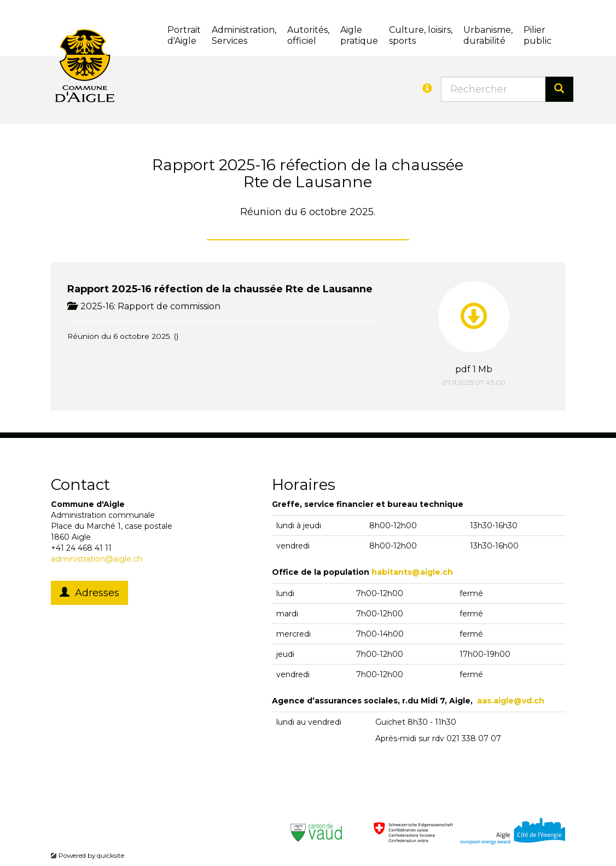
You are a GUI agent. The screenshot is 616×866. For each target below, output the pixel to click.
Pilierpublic (537, 35)
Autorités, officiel (308, 35)
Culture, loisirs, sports (421, 35)
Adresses (89, 593)
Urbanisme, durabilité (488, 35)
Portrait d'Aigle (184, 35)
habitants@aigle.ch (412, 572)
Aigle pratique (359, 35)
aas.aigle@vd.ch (511, 701)
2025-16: (92, 306)
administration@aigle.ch (97, 559)
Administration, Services (244, 35)
